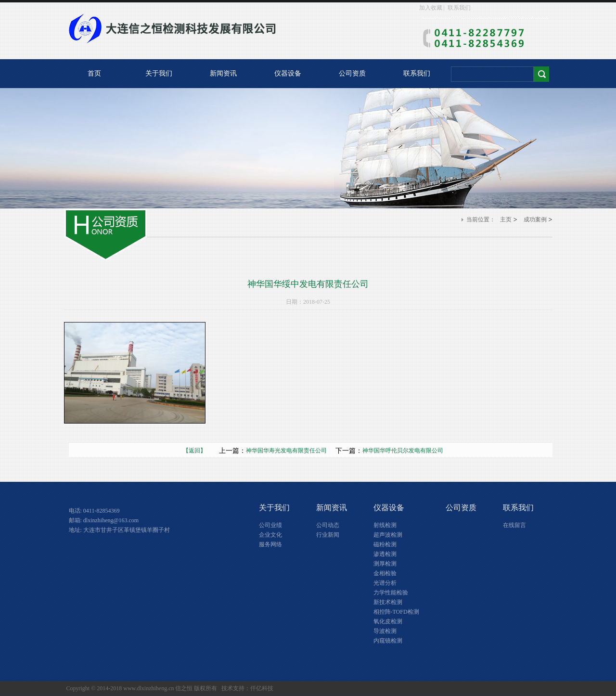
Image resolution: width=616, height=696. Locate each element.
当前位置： (481, 219)
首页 (94, 73)
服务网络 (270, 544)
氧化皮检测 (388, 621)
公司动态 (328, 525)
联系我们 (459, 8)
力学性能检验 (391, 593)
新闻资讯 (223, 73)
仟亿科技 (262, 688)
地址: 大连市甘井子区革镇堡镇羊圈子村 (119, 530)
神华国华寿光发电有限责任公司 (286, 451)
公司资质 (352, 73)
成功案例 (535, 219)
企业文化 (270, 535)
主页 (506, 219)
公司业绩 (270, 525)
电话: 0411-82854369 (94, 511)
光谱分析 (385, 583)
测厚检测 (385, 564)
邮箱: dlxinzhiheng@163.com (104, 520)
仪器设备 (288, 73)
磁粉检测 (385, 544)
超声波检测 (388, 535)
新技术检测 (388, 602)
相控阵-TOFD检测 (396, 612)
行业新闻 (328, 535)
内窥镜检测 (388, 641)
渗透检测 (385, 554)
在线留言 (514, 525)
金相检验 (385, 573)
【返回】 (200, 451)
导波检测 (385, 631)
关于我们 (159, 73)
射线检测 (385, 525)
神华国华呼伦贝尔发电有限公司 (403, 451)
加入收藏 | (433, 8)
